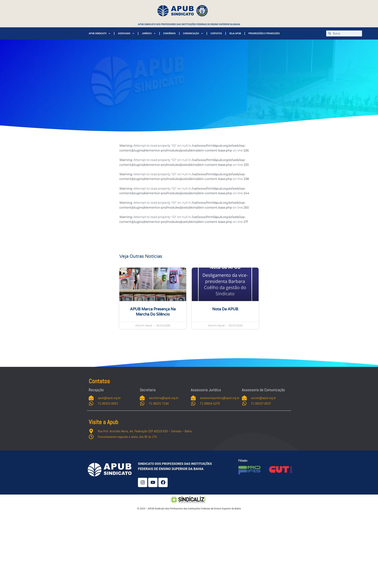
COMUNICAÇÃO (193, 33)
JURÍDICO (149, 33)
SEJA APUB (235, 33)
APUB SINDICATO (100, 33)
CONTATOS (216, 33)
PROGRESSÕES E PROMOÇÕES (264, 33)
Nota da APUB (225, 309)
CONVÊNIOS (169, 33)
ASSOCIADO (126, 33)
